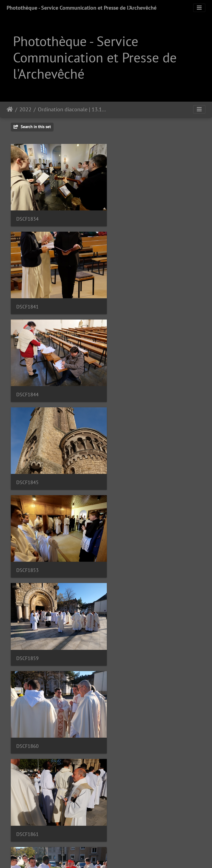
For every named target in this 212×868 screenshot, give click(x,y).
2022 (25, 109)
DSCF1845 (127, 300)
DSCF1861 (127, 469)
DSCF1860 (27, 469)
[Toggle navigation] (199, 8)
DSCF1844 (27, 300)
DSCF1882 (127, 638)
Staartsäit (10, 109)
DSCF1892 (127, 723)
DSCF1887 (27, 723)
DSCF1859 (127, 385)
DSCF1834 (27, 216)
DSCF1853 (27, 385)
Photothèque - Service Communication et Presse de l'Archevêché (82, 8)
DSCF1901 (27, 807)
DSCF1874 (127, 554)
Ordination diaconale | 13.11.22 (72, 109)
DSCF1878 (27, 638)
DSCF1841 (127, 215)
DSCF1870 (27, 554)
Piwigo (121, 856)
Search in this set (32, 127)
